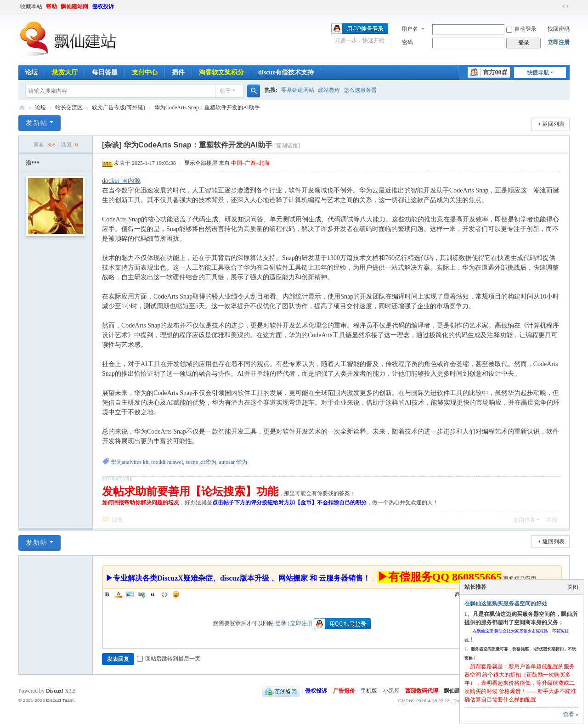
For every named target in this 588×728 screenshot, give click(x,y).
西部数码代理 (422, 691)
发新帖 (37, 123)
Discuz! (55, 691)
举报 (552, 520)
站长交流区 (69, 107)
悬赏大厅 (65, 72)
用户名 (410, 29)
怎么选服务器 (360, 90)
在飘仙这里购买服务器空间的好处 (506, 604)
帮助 (51, 6)
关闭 (573, 587)
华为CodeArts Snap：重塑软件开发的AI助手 (207, 107)
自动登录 (521, 29)
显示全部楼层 (201, 163)
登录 (281, 623)
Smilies (176, 594)
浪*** (33, 163)
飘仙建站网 (74, 6)
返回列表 (554, 124)
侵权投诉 (103, 6)
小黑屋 (391, 691)
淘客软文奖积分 (221, 72)
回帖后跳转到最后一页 (169, 659)
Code (164, 594)
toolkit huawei (167, 462)
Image (130, 594)
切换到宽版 (565, 6)
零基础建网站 (298, 90)
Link (141, 594)
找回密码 (559, 29)
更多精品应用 (520, 579)
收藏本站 (31, 6)
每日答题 (105, 72)
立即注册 (559, 42)
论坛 (31, 72)
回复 (118, 520)
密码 (407, 42)
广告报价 (344, 691)
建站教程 (329, 90)
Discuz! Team (60, 700)
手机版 (369, 691)
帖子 (226, 91)
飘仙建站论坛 (22, 108)
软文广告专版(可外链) (119, 107)
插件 (178, 72)
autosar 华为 (233, 462)
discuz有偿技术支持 (286, 72)
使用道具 (524, 520)
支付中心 (145, 72)
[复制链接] (287, 146)
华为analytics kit (130, 462)
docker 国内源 (121, 181)
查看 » (571, 714)
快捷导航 (538, 73)
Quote (153, 594)
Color (119, 594)
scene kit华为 (201, 462)
